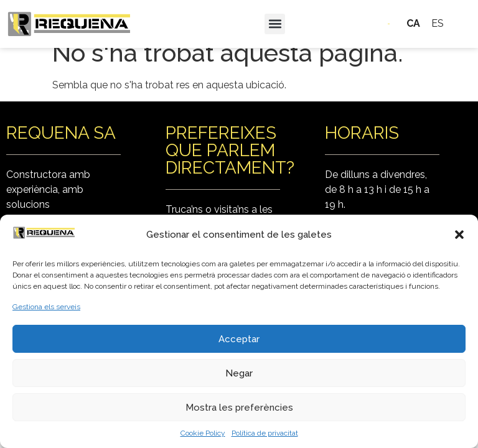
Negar (239, 373)
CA (413, 23)
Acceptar (239, 339)
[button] (459, 235)
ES (438, 23)
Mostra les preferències (239, 408)
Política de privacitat (265, 433)
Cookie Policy (203, 433)
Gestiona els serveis (46, 307)
